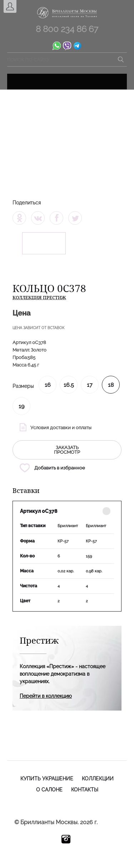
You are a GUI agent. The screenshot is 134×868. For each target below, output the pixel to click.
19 (21, 406)
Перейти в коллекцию (46, 696)
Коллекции (98, 779)
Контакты (85, 790)
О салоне (49, 790)
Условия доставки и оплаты (61, 428)
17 (90, 385)
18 (111, 385)
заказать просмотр (67, 450)
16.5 (69, 385)
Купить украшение (47, 779)
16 (48, 385)
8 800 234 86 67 (67, 29)
